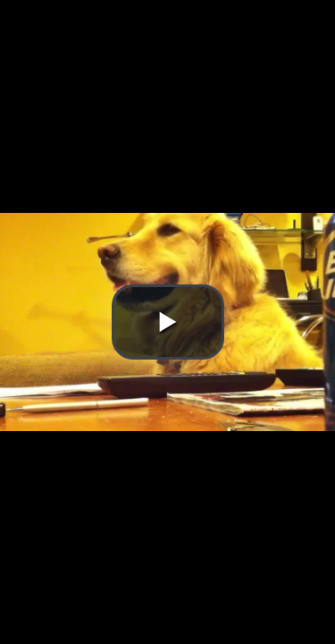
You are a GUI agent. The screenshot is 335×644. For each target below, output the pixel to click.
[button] (168, 322)
